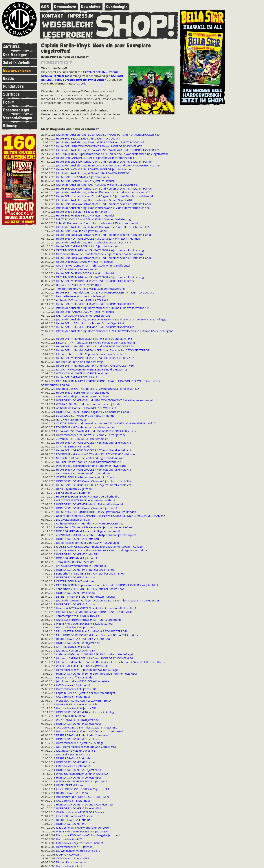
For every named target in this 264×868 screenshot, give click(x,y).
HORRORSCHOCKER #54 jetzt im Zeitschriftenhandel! (90, 504)
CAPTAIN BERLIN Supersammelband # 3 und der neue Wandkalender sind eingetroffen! (112, 154)
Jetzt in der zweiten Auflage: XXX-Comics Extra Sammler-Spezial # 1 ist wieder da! (107, 600)
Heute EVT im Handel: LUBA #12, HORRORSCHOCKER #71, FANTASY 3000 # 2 (105, 292)
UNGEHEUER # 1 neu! (70, 785)
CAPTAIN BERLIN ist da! (71, 716)
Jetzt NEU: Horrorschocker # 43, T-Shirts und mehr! (88, 620)
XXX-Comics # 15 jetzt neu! (73, 697)
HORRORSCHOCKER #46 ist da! (76, 593)
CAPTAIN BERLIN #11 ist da (73, 446)
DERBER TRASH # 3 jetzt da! (73, 758)
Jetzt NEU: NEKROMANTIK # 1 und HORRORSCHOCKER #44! (94, 612)
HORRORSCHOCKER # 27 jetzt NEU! (78, 770)
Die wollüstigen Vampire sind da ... (78, 851)
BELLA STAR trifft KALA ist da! (74, 677)
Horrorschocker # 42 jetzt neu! (75, 627)
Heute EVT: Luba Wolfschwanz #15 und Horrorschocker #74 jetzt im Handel (104, 235)
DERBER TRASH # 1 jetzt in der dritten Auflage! (85, 597)
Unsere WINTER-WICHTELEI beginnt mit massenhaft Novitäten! (96, 608)
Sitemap (10, 126)
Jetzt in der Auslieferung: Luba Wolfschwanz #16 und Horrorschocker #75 (103, 227)
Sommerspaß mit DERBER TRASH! (77, 616)
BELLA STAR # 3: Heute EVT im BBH (78, 285)
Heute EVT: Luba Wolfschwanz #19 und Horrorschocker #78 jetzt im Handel (104, 162)
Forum (9, 102)
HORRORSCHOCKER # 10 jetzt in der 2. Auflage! (86, 712)
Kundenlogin (117, 7)
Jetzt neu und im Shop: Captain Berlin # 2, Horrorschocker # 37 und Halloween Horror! (111, 662)
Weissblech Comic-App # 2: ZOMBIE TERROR (84, 700)
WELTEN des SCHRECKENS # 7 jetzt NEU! (82, 666)
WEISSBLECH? (68, 24)
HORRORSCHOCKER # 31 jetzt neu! (78, 739)
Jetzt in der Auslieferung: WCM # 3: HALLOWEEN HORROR (93, 173)
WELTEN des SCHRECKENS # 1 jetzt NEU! (82, 831)
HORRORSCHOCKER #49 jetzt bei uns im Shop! (86, 570)
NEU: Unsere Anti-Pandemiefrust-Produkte (83, 473)
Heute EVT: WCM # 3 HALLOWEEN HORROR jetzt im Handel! (94, 169)
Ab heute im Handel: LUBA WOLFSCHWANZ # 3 (86, 408)
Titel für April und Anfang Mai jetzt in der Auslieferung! (91, 289)
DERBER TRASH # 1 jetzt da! (73, 820)
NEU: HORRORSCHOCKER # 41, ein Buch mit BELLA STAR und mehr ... (100, 635)
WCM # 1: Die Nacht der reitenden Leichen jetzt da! (89, 404)
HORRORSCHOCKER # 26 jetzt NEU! (78, 777)
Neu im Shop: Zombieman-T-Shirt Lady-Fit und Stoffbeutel (93, 265)
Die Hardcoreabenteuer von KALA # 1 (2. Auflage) (87, 543)
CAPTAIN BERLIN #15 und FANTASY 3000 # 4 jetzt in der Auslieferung (100, 250)
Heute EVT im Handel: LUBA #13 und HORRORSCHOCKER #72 (95, 281)
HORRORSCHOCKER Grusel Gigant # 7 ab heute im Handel (93, 412)
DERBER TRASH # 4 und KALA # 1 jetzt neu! (83, 639)
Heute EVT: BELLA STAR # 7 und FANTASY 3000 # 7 (88, 138)
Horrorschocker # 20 (69, 839)
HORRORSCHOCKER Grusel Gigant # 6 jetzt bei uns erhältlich (95, 481)
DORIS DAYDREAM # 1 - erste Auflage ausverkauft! (88, 531)
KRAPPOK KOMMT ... (69, 854)
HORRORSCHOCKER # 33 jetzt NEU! (78, 724)
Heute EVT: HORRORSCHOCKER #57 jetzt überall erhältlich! (93, 450)
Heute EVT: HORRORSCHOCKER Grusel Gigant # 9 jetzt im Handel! (98, 238)
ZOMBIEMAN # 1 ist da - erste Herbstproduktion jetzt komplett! (96, 535)
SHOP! (136, 25)
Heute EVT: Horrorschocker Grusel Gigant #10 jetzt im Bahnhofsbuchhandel (104, 196)
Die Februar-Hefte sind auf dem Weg (79, 362)
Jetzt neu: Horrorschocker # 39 (75, 650)
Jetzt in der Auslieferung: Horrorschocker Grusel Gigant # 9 (93, 242)
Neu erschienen (17, 71)
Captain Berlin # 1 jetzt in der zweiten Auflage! (85, 693)
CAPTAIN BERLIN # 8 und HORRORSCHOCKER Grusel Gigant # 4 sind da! (102, 550)
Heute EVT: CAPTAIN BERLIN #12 (77, 377)
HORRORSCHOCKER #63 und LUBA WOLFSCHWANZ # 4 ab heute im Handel (104, 400)
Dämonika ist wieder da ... (72, 862)
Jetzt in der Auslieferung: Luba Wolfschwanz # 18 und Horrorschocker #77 (103, 192)
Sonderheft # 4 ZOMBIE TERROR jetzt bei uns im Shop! (91, 589)
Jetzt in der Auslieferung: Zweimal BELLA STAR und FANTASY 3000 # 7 (100, 142)
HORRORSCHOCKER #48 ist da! (76, 577)
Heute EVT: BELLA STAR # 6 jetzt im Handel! (84, 177)
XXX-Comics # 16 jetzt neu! (73, 685)
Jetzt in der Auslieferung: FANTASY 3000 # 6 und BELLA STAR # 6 (97, 185)
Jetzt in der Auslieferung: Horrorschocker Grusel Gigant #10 (94, 200)
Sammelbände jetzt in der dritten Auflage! (83, 396)
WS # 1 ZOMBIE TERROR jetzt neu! (78, 720)
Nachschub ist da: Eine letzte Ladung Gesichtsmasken (90, 458)
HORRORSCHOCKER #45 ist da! (76, 604)
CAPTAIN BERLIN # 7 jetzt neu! (75, 581)
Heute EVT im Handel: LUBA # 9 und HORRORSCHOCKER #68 (95, 346)
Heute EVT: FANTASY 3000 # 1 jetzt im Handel (85, 312)
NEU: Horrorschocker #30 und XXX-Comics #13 (86, 747)
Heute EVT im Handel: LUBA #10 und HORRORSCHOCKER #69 (95, 327)
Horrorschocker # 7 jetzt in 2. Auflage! (80, 743)
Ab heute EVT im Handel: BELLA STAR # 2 (82, 300)
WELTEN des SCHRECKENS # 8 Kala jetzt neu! (84, 623)
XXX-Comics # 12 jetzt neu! (73, 766)
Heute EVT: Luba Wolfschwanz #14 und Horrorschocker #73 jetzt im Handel (104, 258)
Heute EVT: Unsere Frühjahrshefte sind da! (83, 392)
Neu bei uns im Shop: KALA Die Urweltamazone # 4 (89, 462)
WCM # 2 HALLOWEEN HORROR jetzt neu (82, 373)
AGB (45, 7)
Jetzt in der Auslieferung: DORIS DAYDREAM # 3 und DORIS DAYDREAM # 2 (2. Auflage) (111, 319)
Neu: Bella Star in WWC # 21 (74, 754)
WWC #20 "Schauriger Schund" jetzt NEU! (82, 774)
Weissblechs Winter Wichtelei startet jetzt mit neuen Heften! (94, 527)
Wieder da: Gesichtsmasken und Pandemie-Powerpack (91, 466)
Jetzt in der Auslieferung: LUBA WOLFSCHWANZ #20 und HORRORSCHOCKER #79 (108, 150)
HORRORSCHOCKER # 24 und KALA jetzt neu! (85, 804)
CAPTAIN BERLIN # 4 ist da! (73, 647)
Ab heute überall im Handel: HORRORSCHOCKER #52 (90, 523)
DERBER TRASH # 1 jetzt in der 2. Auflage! (82, 735)
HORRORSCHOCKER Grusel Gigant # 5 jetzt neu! (86, 508)
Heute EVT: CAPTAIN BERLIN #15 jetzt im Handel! (87, 246)
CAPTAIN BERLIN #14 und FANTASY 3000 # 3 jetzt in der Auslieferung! (100, 277)
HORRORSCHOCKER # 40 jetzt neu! (78, 643)
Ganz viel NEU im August (72, 419)
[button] (43, 63)
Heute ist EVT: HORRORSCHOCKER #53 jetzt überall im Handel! (96, 512)
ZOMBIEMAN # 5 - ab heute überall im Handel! (86, 427)
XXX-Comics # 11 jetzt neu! (73, 801)
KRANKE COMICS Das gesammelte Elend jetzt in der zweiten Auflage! (100, 546)
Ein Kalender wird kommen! (74, 493)
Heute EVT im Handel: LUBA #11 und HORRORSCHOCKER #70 (95, 304)
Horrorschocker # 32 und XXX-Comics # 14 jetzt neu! (89, 731)
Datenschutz (65, 7)
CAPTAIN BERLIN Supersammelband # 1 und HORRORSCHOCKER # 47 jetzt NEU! (107, 585)
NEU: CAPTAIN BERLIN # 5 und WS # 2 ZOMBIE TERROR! (91, 631)
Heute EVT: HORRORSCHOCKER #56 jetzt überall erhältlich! (93, 469)
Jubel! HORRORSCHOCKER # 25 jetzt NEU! (82, 789)
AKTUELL (12, 47)
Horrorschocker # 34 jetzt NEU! (76, 708)
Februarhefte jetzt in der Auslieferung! (80, 296)
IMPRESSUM (81, 15)
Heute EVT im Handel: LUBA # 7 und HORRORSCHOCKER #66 (95, 366)
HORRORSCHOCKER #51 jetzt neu (77, 539)
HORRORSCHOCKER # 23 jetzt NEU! (78, 808)
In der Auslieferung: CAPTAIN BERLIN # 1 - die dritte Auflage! (94, 654)
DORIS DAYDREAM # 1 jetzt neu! (76, 558)
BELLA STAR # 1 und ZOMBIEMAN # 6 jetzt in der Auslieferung (95, 342)
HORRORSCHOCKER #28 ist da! (76, 762)
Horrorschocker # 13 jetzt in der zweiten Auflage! (87, 670)
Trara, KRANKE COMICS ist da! (75, 562)
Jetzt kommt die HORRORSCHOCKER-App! (82, 797)
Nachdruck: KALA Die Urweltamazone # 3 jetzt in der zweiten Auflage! (100, 254)
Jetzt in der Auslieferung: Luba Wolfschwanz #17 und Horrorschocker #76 (103, 208)
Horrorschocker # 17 (69, 866)
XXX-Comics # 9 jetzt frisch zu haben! (79, 843)
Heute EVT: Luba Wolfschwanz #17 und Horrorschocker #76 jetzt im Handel (104, 204)
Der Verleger (15, 55)
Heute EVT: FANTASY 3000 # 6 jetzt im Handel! (85, 181)
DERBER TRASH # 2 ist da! (72, 793)
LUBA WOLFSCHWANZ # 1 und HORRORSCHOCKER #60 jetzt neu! (98, 431)
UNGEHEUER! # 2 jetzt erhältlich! (77, 704)
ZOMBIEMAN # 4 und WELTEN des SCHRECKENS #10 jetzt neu (95, 454)
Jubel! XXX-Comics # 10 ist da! (75, 816)
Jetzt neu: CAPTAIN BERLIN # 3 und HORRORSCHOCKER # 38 (94, 658)
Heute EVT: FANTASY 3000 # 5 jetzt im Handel (85, 215)
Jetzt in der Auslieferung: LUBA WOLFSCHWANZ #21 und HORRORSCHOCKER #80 (108, 135)
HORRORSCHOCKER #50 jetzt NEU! (78, 554)
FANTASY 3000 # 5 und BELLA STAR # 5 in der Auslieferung (93, 219)
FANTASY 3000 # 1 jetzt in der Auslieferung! (84, 315)
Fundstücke (13, 86)
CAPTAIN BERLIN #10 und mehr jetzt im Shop (85, 477)
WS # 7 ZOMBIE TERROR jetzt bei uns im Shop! (85, 500)
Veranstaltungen (18, 118)
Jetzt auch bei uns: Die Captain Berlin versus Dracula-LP (91, 354)
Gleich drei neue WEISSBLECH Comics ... (81, 812)
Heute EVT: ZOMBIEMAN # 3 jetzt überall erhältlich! (89, 496)
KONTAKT (53, 15)
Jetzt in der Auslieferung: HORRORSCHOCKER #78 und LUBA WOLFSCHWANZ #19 (108, 165)
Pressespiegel (16, 110)
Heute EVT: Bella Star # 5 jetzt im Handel (82, 212)
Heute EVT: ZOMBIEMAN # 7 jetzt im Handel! (84, 262)
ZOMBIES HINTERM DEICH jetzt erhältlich (82, 439)
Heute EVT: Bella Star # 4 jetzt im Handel (82, 231)
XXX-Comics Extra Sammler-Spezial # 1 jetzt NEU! (87, 727)
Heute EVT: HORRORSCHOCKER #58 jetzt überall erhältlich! (93, 443)
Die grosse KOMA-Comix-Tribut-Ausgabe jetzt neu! (88, 835)
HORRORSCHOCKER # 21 (72, 824)
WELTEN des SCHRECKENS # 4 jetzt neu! (81, 781)
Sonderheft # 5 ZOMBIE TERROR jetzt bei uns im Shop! (91, 573)
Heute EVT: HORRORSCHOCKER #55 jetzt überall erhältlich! (93, 485)
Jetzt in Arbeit (16, 63)
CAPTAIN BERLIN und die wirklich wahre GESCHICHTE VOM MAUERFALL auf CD (106, 423)
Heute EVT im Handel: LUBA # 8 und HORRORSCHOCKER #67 (95, 358)
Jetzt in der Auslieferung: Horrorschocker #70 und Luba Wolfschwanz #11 (103, 308)
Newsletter (91, 7)
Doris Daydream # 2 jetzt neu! (75, 489)
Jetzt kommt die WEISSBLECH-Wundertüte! (83, 681)
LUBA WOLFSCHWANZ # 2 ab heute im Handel (85, 416)
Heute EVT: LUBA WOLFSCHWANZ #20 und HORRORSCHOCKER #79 (99, 146)
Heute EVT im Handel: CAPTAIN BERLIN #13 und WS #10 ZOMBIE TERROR (103, 350)
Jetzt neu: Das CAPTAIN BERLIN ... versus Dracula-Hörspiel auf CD (97, 389)
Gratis (9, 79)
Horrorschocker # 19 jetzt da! (75, 847)
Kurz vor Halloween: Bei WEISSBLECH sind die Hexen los (92, 369)
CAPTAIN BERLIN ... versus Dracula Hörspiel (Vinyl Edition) (82, 78)
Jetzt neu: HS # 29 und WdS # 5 (76, 750)
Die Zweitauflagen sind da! (73, 520)
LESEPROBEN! (68, 34)
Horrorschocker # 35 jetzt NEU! (76, 689)
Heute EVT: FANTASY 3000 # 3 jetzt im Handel (85, 273)
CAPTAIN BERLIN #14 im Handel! (77, 269)
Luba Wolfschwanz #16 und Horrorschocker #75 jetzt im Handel (97, 223)
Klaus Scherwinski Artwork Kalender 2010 (82, 827)
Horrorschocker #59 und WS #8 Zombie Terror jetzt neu (92, 435)
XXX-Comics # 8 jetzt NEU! (72, 858)
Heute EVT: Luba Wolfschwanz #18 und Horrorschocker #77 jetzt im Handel (104, 188)
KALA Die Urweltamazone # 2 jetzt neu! (81, 566)
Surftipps (12, 94)
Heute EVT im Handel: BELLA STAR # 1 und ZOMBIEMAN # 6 (94, 339)
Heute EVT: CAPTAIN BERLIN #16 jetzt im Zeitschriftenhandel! (95, 158)
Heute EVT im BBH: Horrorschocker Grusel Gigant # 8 (90, 323)
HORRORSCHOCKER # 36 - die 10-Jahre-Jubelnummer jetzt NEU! (96, 674)
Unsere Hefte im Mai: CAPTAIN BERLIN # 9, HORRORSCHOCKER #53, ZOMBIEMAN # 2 (110, 516)
